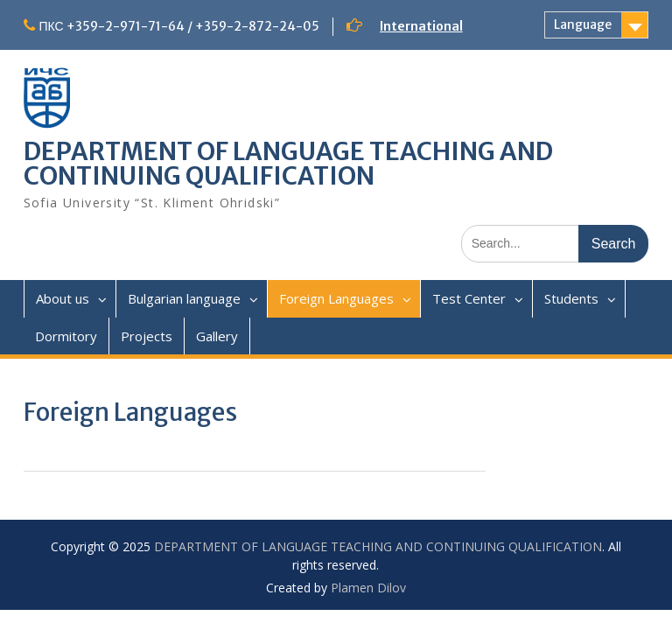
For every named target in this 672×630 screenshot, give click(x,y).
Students (571, 298)
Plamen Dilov (368, 588)
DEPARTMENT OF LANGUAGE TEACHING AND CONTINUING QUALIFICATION (288, 164)
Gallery (217, 336)
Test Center (469, 298)
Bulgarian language (184, 298)
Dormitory (66, 336)
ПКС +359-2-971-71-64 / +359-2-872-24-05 (179, 26)
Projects (147, 336)
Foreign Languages (336, 298)
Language (583, 24)
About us (63, 298)
